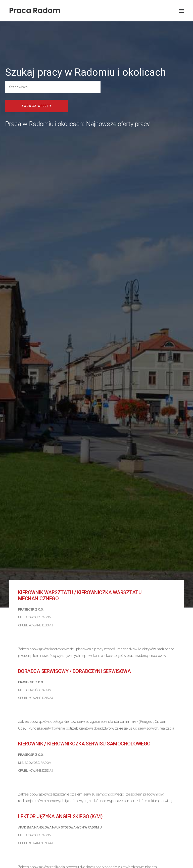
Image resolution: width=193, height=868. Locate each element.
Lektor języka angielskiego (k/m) (60, 797)
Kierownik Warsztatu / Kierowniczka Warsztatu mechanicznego (80, 576)
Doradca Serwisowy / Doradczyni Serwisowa (74, 652)
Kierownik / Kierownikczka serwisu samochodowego (84, 724)
